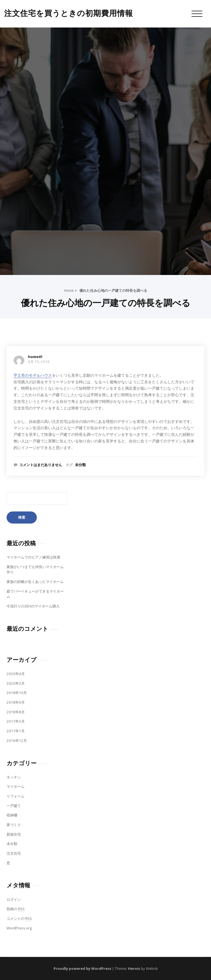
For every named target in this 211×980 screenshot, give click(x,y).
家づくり (14, 825)
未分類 (80, 465)
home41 (35, 357)
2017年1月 (16, 731)
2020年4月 (16, 674)
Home (69, 290)
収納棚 (12, 815)
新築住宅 (14, 834)
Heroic (134, 968)
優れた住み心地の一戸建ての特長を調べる (113, 290)
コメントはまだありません (41, 465)
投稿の (16, 909)
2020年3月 (16, 683)
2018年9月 (16, 702)
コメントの (19, 919)
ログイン (14, 899)
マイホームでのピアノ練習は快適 (33, 557)
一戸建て (14, 806)
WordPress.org (19, 928)
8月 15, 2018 (39, 362)
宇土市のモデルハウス (33, 375)
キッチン (14, 777)
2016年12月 (17, 740)
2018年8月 (16, 712)
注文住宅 (14, 853)
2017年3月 (16, 721)
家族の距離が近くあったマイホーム (35, 582)
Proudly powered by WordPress (82, 968)
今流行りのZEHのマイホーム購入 (33, 606)
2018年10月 (17, 693)
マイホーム (16, 786)
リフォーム (16, 796)
